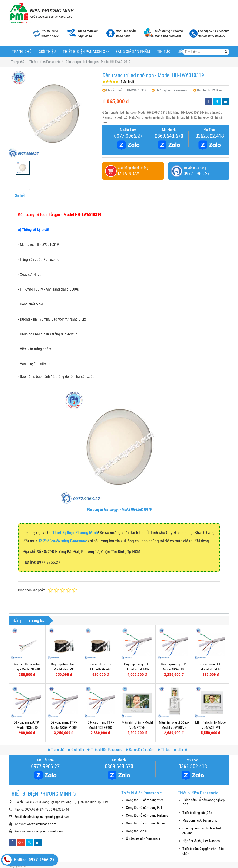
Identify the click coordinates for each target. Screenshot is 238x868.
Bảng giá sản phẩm (133, 52)
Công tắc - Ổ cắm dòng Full (144, 808)
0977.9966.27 (128, 136)
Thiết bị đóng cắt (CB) (197, 813)
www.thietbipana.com (41, 824)
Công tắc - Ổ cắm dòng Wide (145, 800)
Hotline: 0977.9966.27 (28, 860)
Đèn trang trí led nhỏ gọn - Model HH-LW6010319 (119, 510)
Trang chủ (22, 52)
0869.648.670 (169, 136)
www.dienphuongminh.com (45, 831)
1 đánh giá (127, 81)
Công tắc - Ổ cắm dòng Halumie (147, 816)
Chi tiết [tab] (19, 196)
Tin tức (164, 52)
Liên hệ (180, 750)
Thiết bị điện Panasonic (84, 52)
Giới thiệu (47, 52)
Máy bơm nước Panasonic (200, 820)
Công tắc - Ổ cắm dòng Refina (146, 823)
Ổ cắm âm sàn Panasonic (143, 839)
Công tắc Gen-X (136, 831)
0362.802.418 (210, 136)
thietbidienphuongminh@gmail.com (47, 817)
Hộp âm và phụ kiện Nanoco (201, 841)
